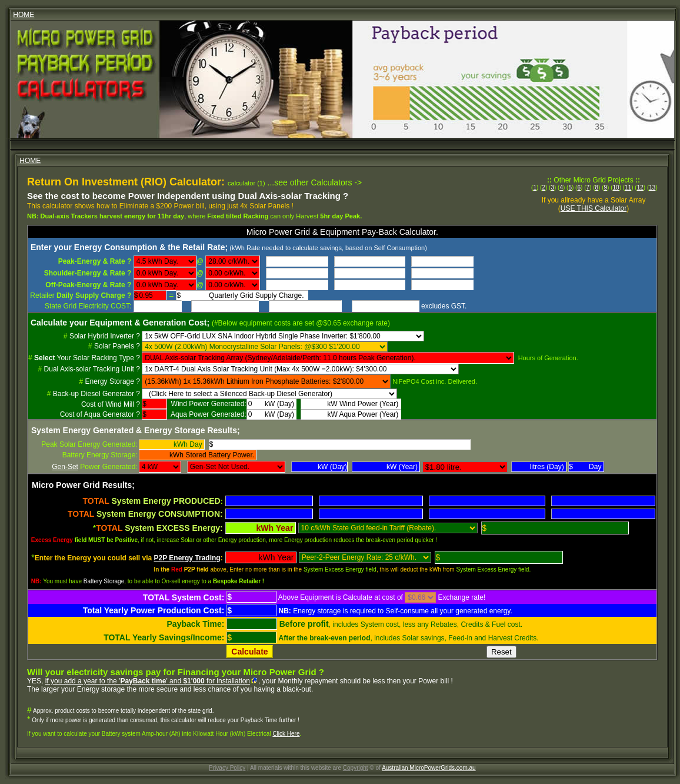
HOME (24, 15)
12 (640, 187)
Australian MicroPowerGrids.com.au (429, 768)
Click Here (286, 734)
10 (616, 187)
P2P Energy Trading (187, 558)
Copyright (356, 768)
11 (628, 187)
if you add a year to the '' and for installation (148, 681)
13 (652, 187)
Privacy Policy (227, 768)
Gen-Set (65, 467)
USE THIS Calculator (594, 208)
